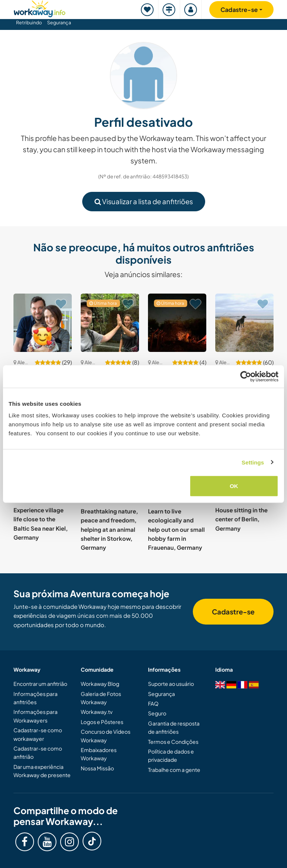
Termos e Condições (173, 742)
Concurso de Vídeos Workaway (106, 736)
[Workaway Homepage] (40, 8)
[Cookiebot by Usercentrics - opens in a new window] (246, 376)
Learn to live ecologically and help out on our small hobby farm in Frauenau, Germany (176, 529)
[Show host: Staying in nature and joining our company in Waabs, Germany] (244, 323)
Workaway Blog (100, 684)
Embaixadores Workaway (99, 754)
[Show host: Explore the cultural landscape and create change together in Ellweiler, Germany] (110, 323)
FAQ (153, 703)
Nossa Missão (97, 768)
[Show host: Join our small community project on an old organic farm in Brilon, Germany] (177, 323)
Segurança (59, 22)
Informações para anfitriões (36, 698)
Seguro (157, 713)
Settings (253, 462)
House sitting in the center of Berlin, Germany (241, 519)
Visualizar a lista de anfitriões (144, 201)
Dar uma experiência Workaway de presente (42, 771)
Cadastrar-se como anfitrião (38, 752)
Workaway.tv (97, 712)
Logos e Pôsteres (102, 722)
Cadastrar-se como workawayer (38, 734)
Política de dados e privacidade (171, 755)
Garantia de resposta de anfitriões (174, 727)
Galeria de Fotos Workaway (101, 698)
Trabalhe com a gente (174, 770)
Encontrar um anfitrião (40, 684)
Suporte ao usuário (171, 684)
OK (234, 486)
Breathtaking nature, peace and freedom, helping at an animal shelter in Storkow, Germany (109, 529)
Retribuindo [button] (29, 22)
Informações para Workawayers (36, 716)
